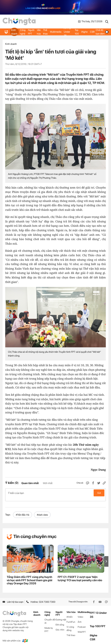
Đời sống (60, 621)
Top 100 (77, 32)
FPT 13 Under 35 (67, 32)
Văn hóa (39, 32)
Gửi (99, 493)
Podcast (82, 623)
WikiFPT (82, 628)
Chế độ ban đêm (102, 32)
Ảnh (80, 618)
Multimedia (56, 32)
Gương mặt (61, 616)
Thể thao (45, 32)
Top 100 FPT (98, 622)
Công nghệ (23, 32)
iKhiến (70, 613)
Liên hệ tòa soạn (13, 598)
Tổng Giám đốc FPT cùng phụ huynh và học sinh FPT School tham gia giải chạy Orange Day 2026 (30, 576)
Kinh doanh (14, 32)
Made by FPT (49, 626)
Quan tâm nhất (30, 483)
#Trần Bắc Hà (22, 511)
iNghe (84, 32)
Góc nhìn (60, 626)
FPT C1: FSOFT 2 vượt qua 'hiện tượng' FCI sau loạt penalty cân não (80, 575)
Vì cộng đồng (70, 625)
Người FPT (31, 32)
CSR (92, 32)
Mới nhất (48, 483)
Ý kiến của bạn (55, 493)
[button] (106, 558)
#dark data (42, 511)
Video (80, 613)
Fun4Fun (71, 618)
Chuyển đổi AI (50, 618)
